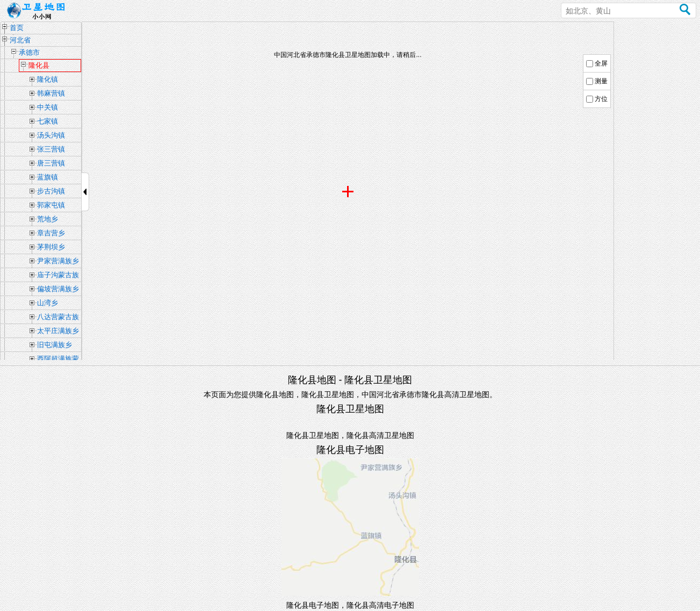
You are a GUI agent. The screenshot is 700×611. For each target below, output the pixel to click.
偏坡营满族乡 (58, 289)
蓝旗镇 (48, 177)
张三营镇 (51, 149)
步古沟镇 (51, 191)
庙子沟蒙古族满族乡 (58, 276)
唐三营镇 (51, 163)
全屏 (601, 63)
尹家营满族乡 (58, 261)
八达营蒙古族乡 (58, 318)
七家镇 (48, 121)
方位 (601, 99)
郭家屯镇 (51, 205)
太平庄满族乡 (58, 331)
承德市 (29, 52)
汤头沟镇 (51, 135)
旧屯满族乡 (55, 345)
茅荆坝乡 (51, 247)
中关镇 (48, 107)
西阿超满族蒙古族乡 (58, 360)
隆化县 (39, 65)
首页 (17, 28)
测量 (601, 81)
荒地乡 (48, 219)
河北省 (20, 40)
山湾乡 (48, 303)
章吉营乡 (51, 233)
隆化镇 (48, 79)
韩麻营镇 (51, 93)
